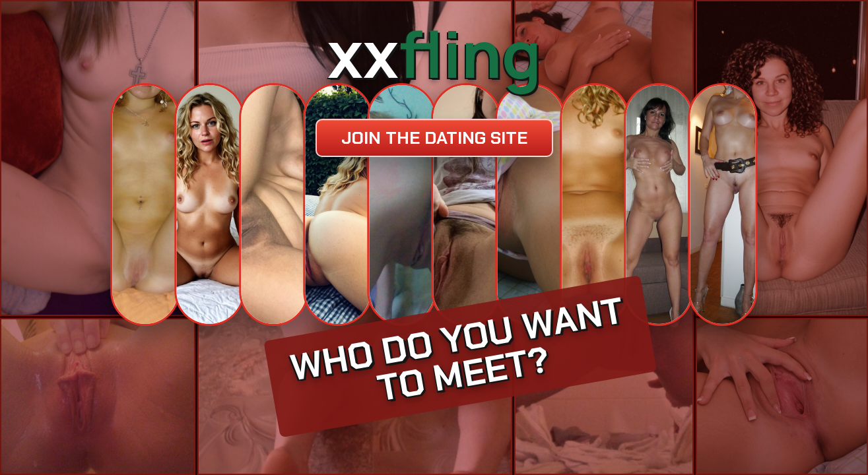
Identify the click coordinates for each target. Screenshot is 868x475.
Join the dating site (434, 138)
